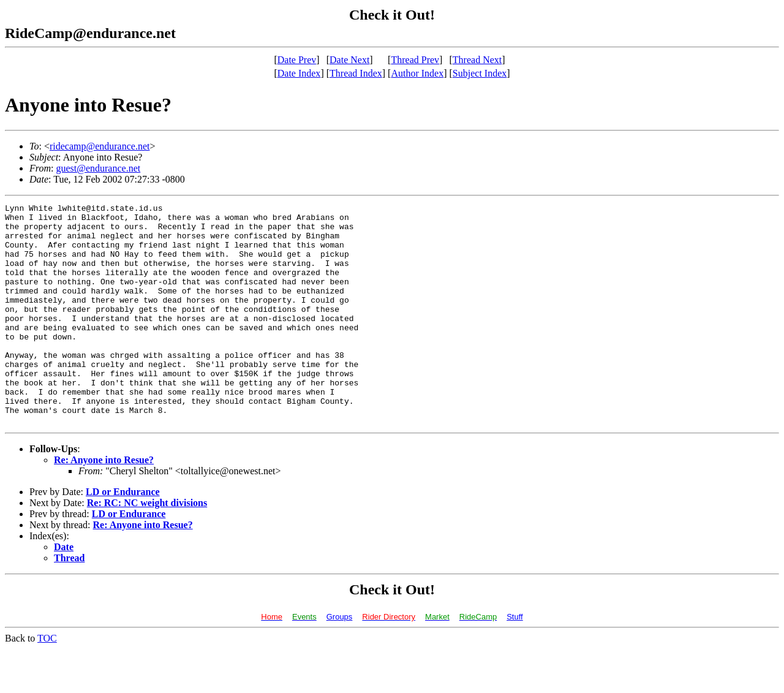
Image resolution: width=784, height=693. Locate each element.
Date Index (299, 73)
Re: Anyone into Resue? (104, 504)
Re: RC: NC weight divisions (147, 547)
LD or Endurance (123, 536)
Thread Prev (415, 60)
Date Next (349, 60)
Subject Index (480, 73)
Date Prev (297, 60)
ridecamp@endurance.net (100, 146)
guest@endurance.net (98, 168)
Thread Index (356, 73)
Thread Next (477, 60)
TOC (47, 682)
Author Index (417, 73)
